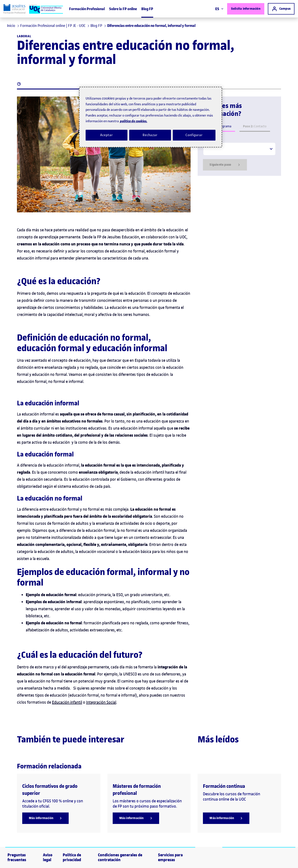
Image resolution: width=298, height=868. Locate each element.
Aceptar (106, 135)
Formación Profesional (87, 9)
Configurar (194, 135)
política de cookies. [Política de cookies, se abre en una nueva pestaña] (134, 121)
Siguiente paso (225, 165)
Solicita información (246, 9)
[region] (151, 117)
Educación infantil (67, 702)
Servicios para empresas (170, 857)
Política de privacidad (72, 857)
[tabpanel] (239, 156)
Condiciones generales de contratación (120, 857)
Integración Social (101, 702)
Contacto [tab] (255, 126)
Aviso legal (48, 857)
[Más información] (45, 818)
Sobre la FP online (123, 9)
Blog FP (147, 9)
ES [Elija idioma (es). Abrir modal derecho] (219, 9)
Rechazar (150, 135)
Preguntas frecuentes (17, 857)
